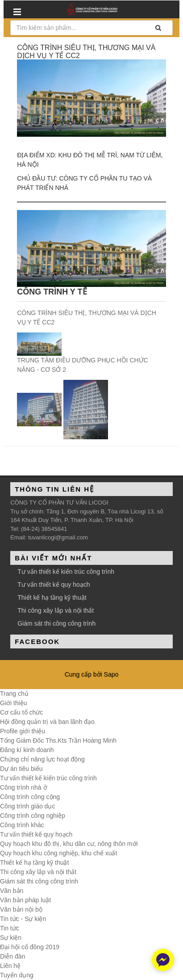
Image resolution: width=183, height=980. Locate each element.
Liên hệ (10, 966)
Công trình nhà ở (24, 787)
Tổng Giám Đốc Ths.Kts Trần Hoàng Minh (58, 740)
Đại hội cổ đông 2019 (30, 947)
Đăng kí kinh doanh (27, 750)
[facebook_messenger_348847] (163, 960)
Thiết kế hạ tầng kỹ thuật (52, 597)
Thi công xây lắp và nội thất (56, 610)
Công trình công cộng (30, 797)
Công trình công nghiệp (33, 816)
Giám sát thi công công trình (56, 623)
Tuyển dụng (17, 975)
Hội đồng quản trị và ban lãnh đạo (47, 722)
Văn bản (12, 891)
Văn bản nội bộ (21, 909)
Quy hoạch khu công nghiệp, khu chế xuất (58, 853)
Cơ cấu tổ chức (21, 712)
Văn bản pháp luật (25, 900)
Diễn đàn (12, 956)
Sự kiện (11, 938)
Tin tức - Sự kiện (23, 919)
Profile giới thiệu (23, 731)
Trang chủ (14, 694)
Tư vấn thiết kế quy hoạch (54, 585)
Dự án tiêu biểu (21, 769)
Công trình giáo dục (27, 806)
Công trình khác (22, 825)
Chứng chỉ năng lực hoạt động (42, 759)
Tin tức (10, 928)
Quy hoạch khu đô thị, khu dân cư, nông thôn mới (69, 844)
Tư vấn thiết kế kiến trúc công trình (66, 572)
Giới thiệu (14, 703)
